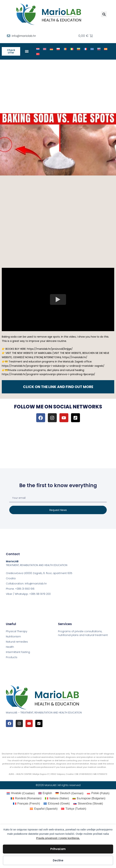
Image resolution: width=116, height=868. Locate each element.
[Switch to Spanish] (106, 49)
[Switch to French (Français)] (27, 804)
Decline (58, 860)
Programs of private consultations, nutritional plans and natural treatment (83, 633)
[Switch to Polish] (58, 49)
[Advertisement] (58, 86)
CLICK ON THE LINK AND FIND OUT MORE (58, 387)
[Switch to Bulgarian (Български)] (89, 798)
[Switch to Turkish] (38, 54)
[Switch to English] (45, 49)
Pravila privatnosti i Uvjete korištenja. (58, 838)
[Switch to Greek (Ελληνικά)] (57, 804)
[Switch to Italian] (72, 49)
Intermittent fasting (18, 652)
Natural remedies (17, 642)
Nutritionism (13, 637)
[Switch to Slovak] (99, 49)
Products (12, 657)
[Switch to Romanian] (65, 49)
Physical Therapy (17, 631)
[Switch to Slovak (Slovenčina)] (88, 804)
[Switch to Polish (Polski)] (98, 793)
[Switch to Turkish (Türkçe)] (74, 809)
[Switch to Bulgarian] (79, 49)
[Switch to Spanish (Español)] (44, 809)
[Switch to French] (85, 49)
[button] (104, 14)
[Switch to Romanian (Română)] (26, 798)
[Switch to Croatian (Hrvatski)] (21, 793)
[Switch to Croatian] (38, 49)
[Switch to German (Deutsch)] (69, 793)
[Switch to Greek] (92, 49)
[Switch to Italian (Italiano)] (57, 798)
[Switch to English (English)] (45, 793)
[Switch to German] (51, 49)
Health (10, 647)
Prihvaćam (58, 849)
